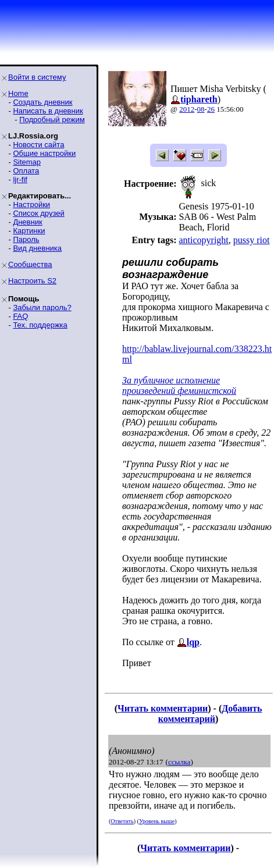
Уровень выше (157, 821)
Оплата (26, 171)
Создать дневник (42, 102)
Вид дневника (37, 248)
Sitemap (27, 162)
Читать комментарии (163, 708)
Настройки (31, 204)
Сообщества (30, 264)
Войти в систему (37, 77)
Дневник (27, 222)
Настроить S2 (32, 281)
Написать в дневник (48, 111)
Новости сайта (38, 145)
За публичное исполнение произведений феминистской (179, 385)
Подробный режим (52, 120)
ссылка (179, 762)
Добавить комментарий (210, 714)
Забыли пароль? (42, 307)
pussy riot (252, 240)
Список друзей (38, 213)
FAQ (20, 316)
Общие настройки (44, 153)
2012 (187, 109)
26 (211, 109)
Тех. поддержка (40, 325)
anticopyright (203, 240)
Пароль (26, 239)
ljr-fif (20, 179)
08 (201, 109)
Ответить (122, 821)
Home (18, 93)
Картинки (29, 231)
